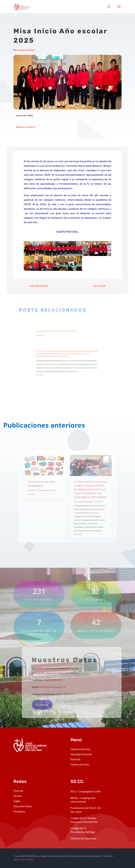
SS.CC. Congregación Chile (86, 791)
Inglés (17, 801)
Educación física (23, 806)
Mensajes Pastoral (81, 754)
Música (18, 796)
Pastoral (31, 127)
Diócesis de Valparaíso (83, 838)
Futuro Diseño (26, 859)
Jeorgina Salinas (26, 50)
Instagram (19, 811)
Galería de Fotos (80, 764)
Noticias (20, 127)
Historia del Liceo (80, 749)
